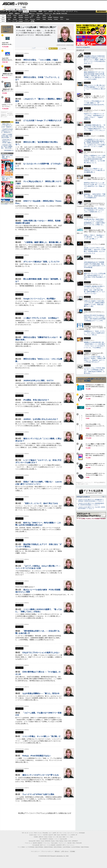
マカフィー (9, 21)
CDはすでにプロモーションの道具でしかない (41, 653)
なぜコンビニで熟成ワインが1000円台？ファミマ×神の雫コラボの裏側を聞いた (94, 170)
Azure (27, 19)
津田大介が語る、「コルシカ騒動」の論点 (41, 60)
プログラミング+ (48, 13)
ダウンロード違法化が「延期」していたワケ (41, 262)
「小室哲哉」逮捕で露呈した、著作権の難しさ (42, 242)
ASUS (44, 15)
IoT (10, 11)
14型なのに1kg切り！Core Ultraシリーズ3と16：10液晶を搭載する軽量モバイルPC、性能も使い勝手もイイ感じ (94, 304)
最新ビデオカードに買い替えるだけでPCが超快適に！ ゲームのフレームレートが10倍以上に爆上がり (95, 88)
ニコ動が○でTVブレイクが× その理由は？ (41, 318)
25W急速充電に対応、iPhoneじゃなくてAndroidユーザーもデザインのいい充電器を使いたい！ (95, 210)
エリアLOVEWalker (30, 847)
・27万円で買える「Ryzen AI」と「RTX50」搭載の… (7, 141)
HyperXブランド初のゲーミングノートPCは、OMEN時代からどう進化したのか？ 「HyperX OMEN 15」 (94, 116)
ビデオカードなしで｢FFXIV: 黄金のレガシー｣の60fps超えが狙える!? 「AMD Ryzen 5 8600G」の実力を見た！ (94, 371)
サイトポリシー (35, 851)
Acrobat (15, 19)
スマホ (63, 11)
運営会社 (57, 851)
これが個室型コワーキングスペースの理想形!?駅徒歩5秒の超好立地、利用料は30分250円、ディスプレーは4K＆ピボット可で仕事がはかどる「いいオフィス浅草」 (95, 143)
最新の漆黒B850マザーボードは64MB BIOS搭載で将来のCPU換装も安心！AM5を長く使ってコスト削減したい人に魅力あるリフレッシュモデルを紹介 (95, 76)
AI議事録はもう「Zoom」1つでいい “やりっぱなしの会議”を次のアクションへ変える (95, 333)
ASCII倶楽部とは (9, 150)
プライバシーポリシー (47, 851)
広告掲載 (72, 851)
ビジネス (14, 11)
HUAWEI (50, 17)
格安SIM (11, 13)
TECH (20, 11)
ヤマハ (62, 19)
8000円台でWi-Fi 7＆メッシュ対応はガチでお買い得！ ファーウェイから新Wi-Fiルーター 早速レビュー (95, 185)
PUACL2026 (64, 13)
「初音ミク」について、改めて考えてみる (41, 503)
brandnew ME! (33, 21)
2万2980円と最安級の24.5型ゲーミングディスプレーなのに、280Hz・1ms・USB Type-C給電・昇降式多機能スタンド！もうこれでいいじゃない (94, 290)
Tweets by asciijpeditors (83, 47)
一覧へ (103, 497)
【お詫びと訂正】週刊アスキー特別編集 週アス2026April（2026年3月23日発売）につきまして (91, 500)
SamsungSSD (31, 17)
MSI (38, 15)
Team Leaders (54, 843)
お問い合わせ (65, 851)
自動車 (40, 11)
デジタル (22, 4)
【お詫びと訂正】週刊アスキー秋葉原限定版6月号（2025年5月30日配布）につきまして (91, 504)
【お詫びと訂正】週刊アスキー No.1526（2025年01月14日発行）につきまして (92, 508)
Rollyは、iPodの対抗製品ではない (37, 756)
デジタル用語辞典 (51, 845)
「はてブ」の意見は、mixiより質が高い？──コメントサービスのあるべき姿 (38, 567)
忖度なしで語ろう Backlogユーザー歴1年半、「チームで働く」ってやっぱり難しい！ (94, 237)
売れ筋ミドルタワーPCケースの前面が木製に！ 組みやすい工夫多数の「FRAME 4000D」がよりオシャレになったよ (95, 250)
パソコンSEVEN (33, 15)
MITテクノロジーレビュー (68, 845)
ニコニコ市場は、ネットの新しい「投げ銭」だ (41, 736)
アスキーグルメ (25, 13)
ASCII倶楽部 (101, 11)
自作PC (51, 11)
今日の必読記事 (36, 845)
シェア (34, 48)
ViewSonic (56, 17)
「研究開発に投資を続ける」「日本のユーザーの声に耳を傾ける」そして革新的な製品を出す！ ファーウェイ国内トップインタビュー (95, 128)
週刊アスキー (32, 13)
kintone (21, 19)
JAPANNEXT (21, 21)
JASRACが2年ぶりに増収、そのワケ (39, 380)
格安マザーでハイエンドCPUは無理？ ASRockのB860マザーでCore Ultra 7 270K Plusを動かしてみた (95, 276)
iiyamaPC (21, 15)
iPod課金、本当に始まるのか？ (36, 400)
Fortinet (56, 19)
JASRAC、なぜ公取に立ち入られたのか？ (41, 419)
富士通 (9, 15)
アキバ (59, 11)
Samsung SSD (32, 841)
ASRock (38, 17)
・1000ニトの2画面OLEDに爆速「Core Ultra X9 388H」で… (7, 136)
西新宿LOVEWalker (49, 847)
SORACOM (48, 841)
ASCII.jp (8, 4)
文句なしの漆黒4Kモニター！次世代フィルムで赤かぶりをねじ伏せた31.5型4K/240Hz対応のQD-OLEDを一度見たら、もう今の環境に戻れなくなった (95, 159)
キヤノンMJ (15, 21)
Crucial (44, 17)
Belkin (62, 17)
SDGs (54, 13)
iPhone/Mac (33, 11)
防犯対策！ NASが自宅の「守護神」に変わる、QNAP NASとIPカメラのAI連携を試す (95, 196)
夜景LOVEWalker (58, 847)
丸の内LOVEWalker (76, 847)
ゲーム (76, 11)
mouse (15, 15)
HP (50, 15)
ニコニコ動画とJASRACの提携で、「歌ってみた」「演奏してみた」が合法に (39, 610)
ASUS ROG (21, 17)
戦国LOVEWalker (85, 847)
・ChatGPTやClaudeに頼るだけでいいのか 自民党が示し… (7, 131)
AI (7, 11)
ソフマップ (27, 21)
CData (44, 19)
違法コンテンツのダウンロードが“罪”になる (40, 775)
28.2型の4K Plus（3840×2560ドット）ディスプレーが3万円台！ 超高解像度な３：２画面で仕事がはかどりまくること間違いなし (94, 222)
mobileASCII (59, 845)
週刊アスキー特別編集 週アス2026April (7, 179)
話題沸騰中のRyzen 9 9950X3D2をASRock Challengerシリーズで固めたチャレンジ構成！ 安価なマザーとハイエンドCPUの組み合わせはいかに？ (95, 60)
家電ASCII (17, 13)
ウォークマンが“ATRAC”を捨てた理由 (38, 794)
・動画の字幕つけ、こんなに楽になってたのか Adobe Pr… (7, 126)
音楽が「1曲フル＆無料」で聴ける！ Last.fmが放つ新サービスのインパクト (39, 483)
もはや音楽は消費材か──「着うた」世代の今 (41, 693)
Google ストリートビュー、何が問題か (39, 299)
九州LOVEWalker (67, 847)
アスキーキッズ (4, 13)
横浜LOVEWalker (39, 847)
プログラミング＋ (63, 843)
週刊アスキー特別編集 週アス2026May (7, 157)
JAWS (9, 19)
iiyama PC (51, 835)
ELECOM (9, 17)
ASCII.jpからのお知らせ (83, 497)
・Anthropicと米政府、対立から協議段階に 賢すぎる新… (7, 146)
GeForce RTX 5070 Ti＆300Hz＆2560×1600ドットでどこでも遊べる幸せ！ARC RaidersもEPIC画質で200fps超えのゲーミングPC (95, 318)
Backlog (50, 19)
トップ (3, 11)
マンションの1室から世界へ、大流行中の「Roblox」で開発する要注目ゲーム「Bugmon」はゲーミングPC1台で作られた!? (95, 359)
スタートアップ (69, 11)
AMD (15, 17)
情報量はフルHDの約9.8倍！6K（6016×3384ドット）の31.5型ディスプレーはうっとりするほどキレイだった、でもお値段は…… (94, 345)
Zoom (68, 19)
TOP (23, 833)
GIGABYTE (27, 17)
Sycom (27, 15)
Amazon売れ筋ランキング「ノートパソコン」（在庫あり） (7, 29)
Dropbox (38, 19)
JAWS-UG (41, 837)
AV (55, 11)
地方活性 (58, 13)
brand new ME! (63, 839)
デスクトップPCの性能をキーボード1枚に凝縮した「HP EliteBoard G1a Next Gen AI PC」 (95, 103)
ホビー (45, 11)
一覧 (46, 48)
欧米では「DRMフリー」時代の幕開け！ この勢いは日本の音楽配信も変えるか (38, 524)
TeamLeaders (40, 13)
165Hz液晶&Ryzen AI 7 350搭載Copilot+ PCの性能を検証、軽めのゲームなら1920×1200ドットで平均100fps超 (95, 265)
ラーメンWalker (21, 847)
